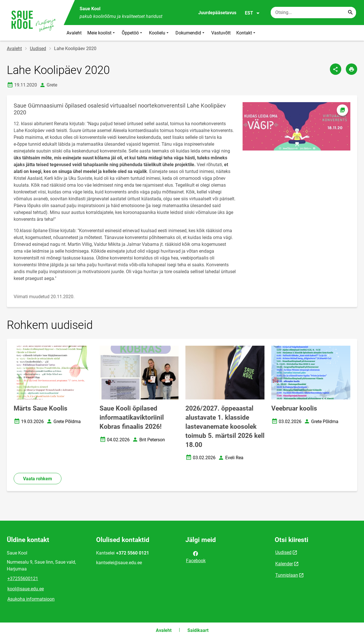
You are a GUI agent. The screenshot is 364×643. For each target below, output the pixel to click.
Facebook (196, 557)
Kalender (284, 564)
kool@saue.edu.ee (26, 589)
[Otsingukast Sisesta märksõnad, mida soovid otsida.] (313, 13)
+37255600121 (23, 579)
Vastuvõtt (221, 33)
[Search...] (350, 13)
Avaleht (74, 33)
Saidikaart (198, 630)
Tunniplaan (287, 575)
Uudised (38, 49)
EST (252, 13)
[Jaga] (336, 69)
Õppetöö (133, 33)
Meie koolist (102, 33)
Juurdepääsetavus (217, 13)
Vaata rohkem (38, 479)
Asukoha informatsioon (31, 599)
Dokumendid (191, 33)
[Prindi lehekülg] (351, 69)
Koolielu (159, 33)
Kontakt (246, 33)
